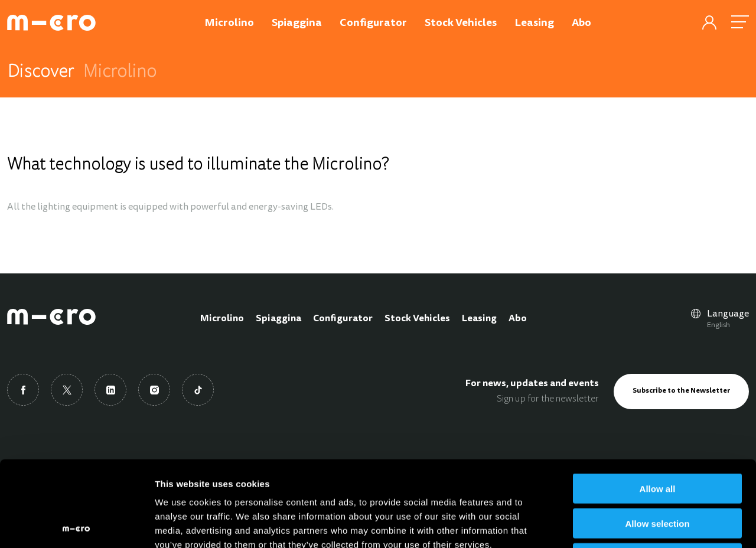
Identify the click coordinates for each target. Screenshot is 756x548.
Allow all (658, 403)
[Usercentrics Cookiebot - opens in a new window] (76, 525)
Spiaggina (278, 319)
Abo (518, 319)
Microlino (222, 319)
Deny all (657, 473)
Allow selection (657, 438)
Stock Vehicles (417, 319)
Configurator (343, 319)
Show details (620, 525)
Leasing (479, 319)
